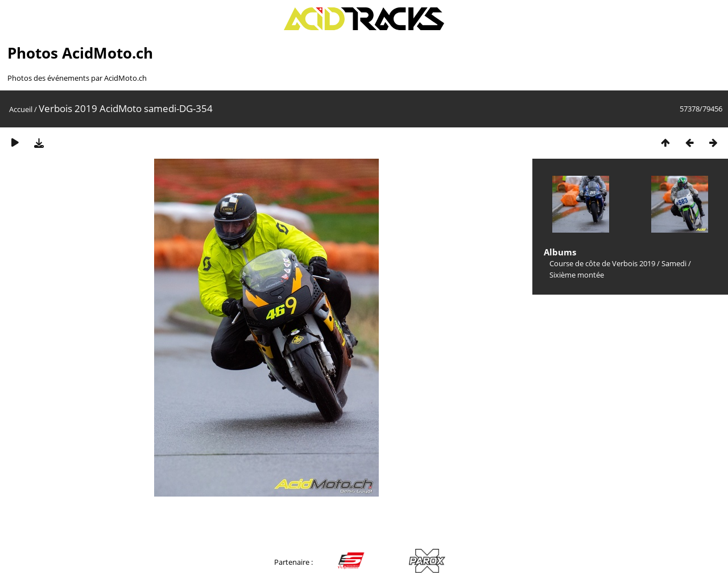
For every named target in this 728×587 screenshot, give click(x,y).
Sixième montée (577, 275)
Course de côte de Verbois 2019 (602, 263)
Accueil (21, 109)
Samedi (674, 263)
